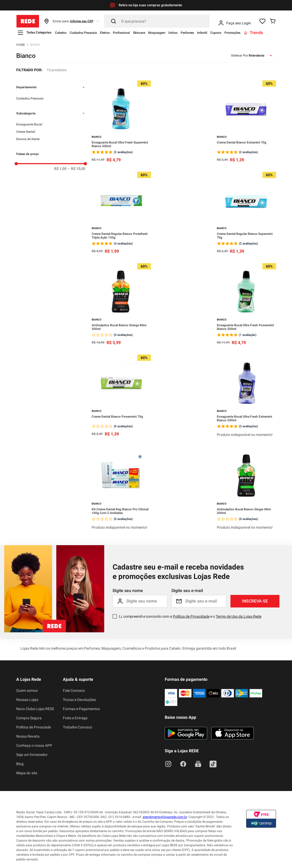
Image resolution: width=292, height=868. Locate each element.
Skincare (139, 33)
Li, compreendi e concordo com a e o (190, 616)
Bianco (35, 45)
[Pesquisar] (157, 21)
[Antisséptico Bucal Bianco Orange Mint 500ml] (121, 305)
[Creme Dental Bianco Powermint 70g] (121, 397)
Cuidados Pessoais (83, 33)
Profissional (121, 33)
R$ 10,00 (76, 169)
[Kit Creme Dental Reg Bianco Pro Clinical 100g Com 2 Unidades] (121, 489)
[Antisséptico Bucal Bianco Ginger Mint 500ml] (246, 489)
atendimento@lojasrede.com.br (165, 817)
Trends (253, 33)
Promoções (232, 33)
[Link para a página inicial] (21, 45)
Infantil (202, 33)
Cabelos (61, 33)
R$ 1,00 (60, 169)
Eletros (105, 33)
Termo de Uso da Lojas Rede (239, 616)
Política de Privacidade (191, 616)
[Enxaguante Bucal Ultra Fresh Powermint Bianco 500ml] (246, 305)
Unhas (173, 33)
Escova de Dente (28, 139)
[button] (72, 21)
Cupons (216, 33)
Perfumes (187, 33)
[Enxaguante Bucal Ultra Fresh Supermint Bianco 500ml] (121, 122)
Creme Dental (26, 132)
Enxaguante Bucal (29, 124)
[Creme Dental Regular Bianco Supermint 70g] (246, 213)
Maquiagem (157, 33)
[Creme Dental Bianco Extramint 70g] (246, 122)
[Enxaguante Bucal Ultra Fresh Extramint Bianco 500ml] (246, 397)
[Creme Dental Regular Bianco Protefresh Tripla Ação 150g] (121, 213)
